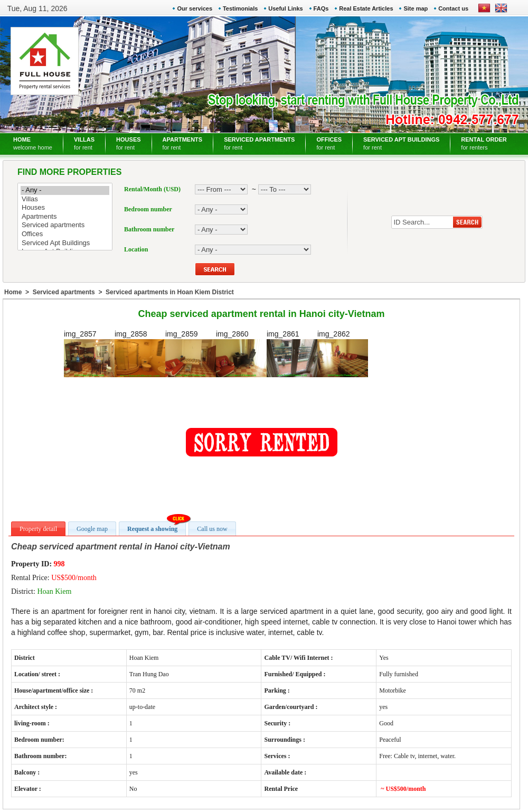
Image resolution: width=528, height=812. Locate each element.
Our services (195, 8)
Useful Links (285, 8)
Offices (65, 234)
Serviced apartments (65, 225)
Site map (416, 8)
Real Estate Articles (366, 8)
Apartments (65, 217)
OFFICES (329, 143)
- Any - (65, 190)
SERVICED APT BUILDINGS (401, 143)
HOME (33, 143)
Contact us (453, 8)
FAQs (321, 8)
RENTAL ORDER (484, 143)
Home (13, 292)
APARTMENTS (183, 143)
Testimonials (240, 8)
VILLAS (84, 143)
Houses (65, 208)
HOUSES (128, 143)
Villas (65, 199)
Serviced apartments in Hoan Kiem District (170, 292)
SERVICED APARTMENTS (259, 143)
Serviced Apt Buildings (65, 243)
